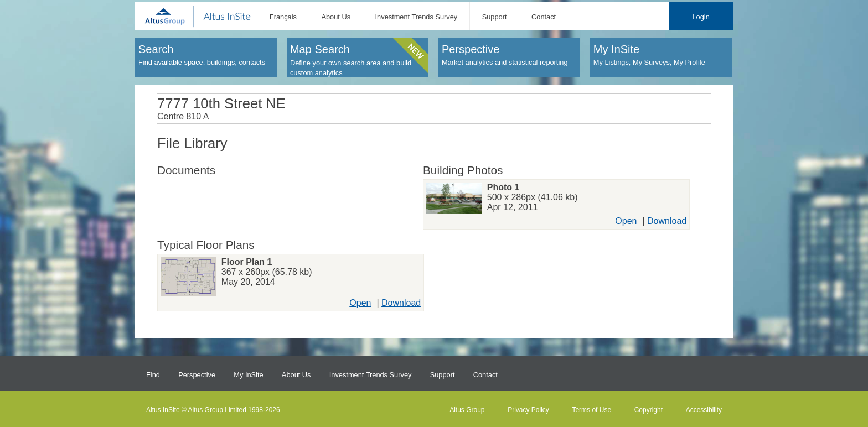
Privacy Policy (528, 410)
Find (153, 375)
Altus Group (467, 410)
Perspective (197, 375)
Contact (544, 17)
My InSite (248, 375)
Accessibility (704, 410)
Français (283, 17)
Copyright (649, 410)
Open (626, 221)
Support (495, 17)
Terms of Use (591, 410)
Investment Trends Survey (417, 17)
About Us (336, 17)
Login (701, 17)
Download (667, 221)
